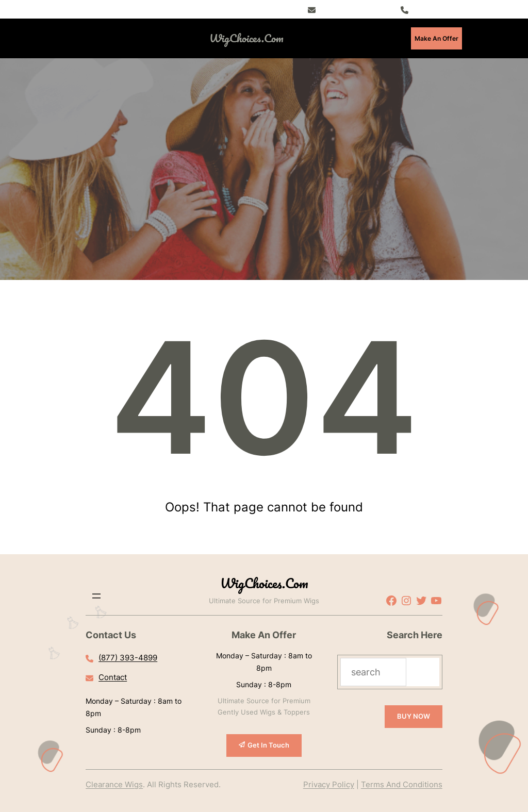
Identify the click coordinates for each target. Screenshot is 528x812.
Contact (113, 677)
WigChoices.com (246, 38)
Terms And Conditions (402, 784)
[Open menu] (119, 38)
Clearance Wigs (114, 784)
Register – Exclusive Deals (359, 9)
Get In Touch (268, 745)
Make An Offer (436, 38)
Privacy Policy (329, 784)
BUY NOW (414, 716)
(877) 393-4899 (437, 9)
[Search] (423, 672)
